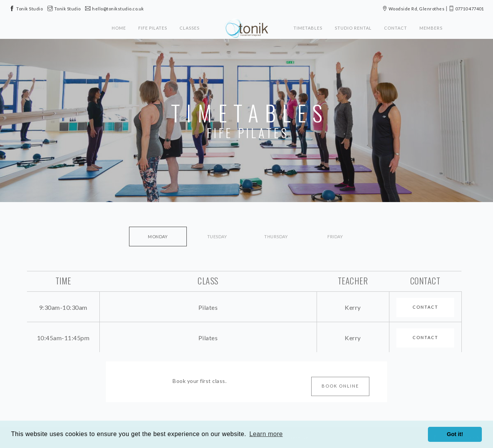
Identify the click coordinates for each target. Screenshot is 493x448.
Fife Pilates (153, 28)
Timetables (308, 28)
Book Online (340, 386)
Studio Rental (353, 28)
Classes (189, 28)
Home (119, 28)
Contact (396, 28)
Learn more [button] (266, 434)
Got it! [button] (455, 434)
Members (431, 28)
